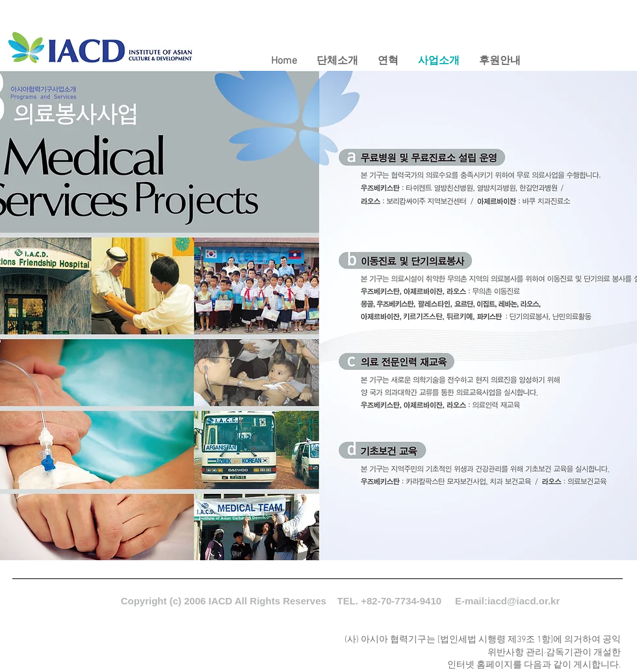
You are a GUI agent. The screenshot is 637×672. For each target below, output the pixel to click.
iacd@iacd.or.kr (524, 601)
